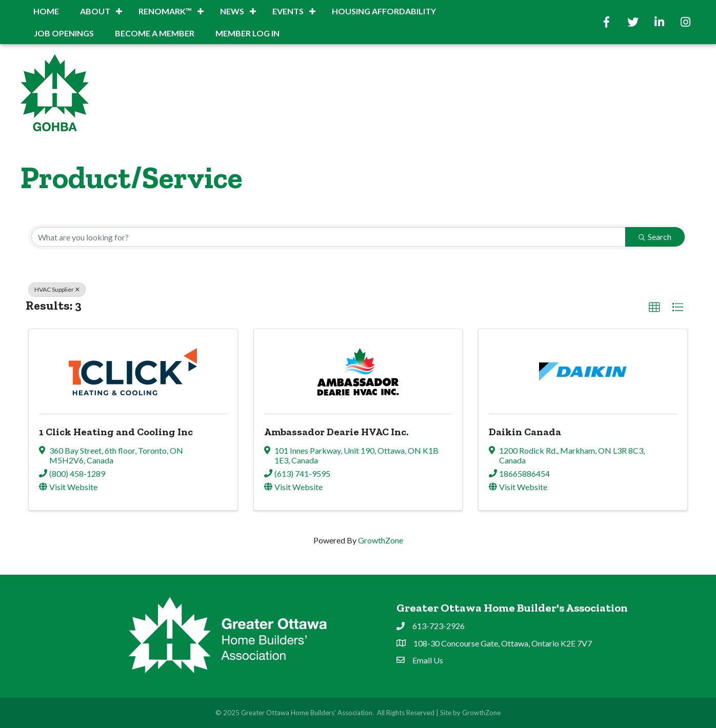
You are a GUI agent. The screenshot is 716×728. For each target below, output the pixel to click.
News (232, 11)
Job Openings (64, 33)
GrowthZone (381, 540)
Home (46, 11)
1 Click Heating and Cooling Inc (116, 432)
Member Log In (247, 33)
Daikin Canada (525, 432)
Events (288, 11)
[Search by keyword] (329, 237)
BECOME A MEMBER (155, 33)
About (95, 11)
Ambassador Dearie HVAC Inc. (336, 432)
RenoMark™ (165, 11)
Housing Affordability (384, 11)
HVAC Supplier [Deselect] (57, 289)
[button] (654, 308)
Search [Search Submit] (655, 237)
